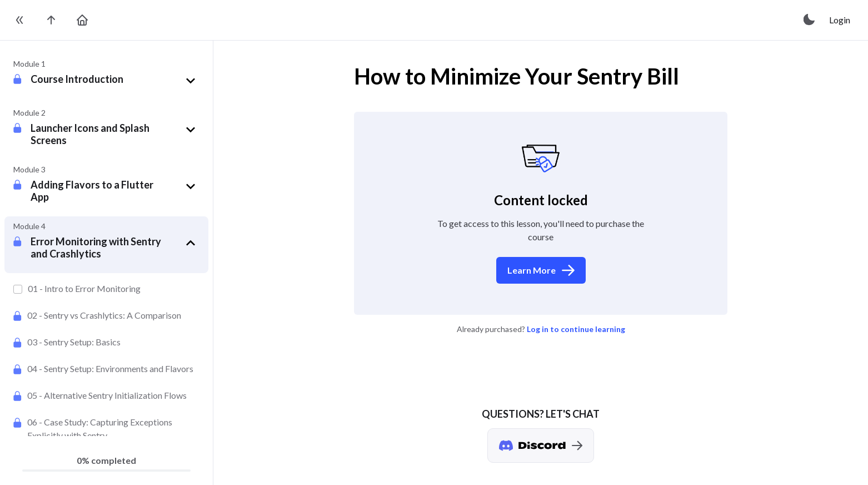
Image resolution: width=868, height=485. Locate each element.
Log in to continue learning (576, 329)
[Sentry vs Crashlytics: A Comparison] (106, 315)
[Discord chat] (541, 446)
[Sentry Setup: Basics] (106, 342)
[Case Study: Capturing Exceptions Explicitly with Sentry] (106, 429)
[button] (115, 81)
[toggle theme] (810, 20)
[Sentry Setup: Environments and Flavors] (106, 369)
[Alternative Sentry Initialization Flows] (106, 395)
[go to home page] (82, 20)
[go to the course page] (51, 20)
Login (840, 20)
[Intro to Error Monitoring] (106, 289)
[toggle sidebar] (20, 20)
